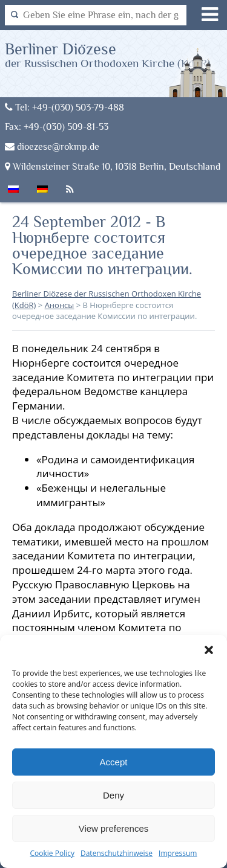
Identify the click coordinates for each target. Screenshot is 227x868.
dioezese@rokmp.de (52, 146)
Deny (113, 795)
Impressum (178, 853)
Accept (114, 762)
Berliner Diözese (108, 55)
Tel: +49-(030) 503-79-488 (64, 107)
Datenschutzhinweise (117, 853)
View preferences (114, 828)
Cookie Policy (52, 853)
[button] (209, 650)
